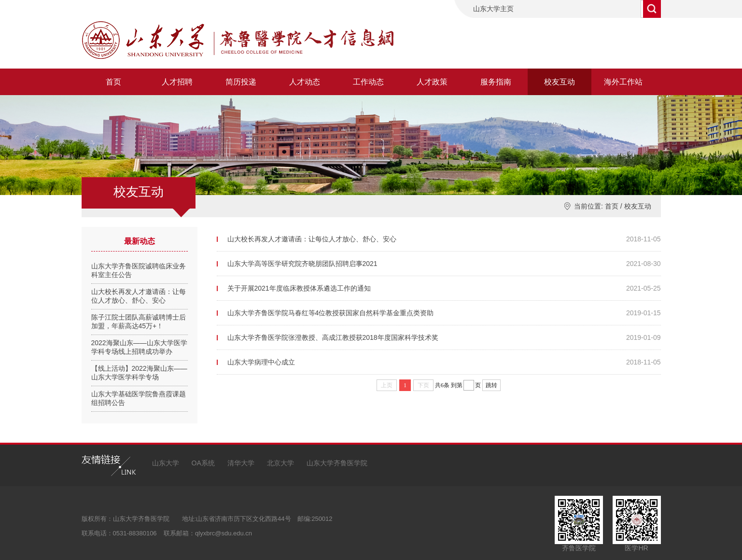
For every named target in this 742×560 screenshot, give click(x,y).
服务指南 (496, 82)
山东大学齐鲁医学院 (337, 463)
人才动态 (305, 82)
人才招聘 (177, 82)
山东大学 (166, 463)
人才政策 (432, 82)
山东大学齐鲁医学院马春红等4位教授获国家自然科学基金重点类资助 (331, 313)
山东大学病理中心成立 (261, 362)
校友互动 (560, 82)
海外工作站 (623, 82)
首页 (113, 82)
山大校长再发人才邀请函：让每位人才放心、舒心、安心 (312, 239)
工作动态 (368, 82)
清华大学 (241, 463)
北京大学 (280, 463)
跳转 (491, 385)
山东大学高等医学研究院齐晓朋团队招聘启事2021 (302, 264)
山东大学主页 (493, 9)
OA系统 (203, 463)
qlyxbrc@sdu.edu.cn (224, 533)
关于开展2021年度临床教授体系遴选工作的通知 (299, 288)
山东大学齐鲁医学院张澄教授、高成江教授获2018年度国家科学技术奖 (333, 337)
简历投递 (241, 82)
